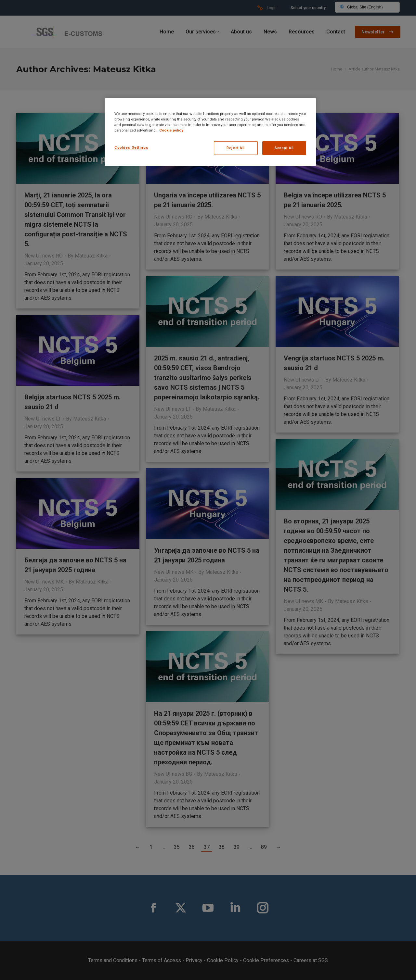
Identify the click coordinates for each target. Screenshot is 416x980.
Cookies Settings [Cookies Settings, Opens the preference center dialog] (131, 147)
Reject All (236, 148)
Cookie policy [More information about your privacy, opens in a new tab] (171, 130)
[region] (210, 132)
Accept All (284, 148)
